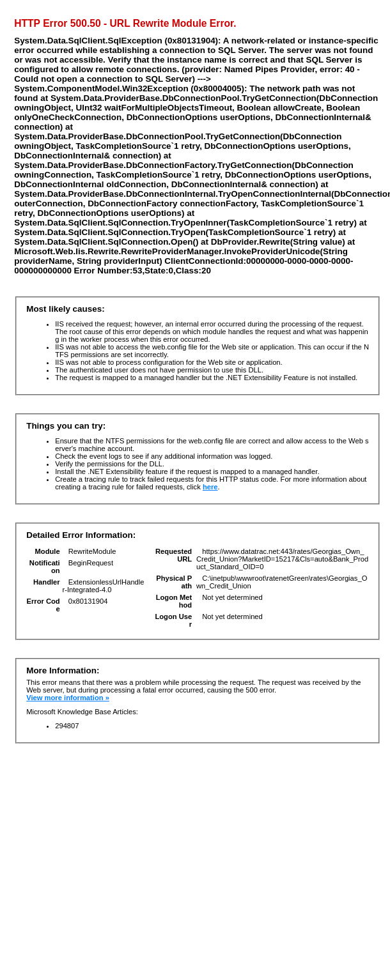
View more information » (68, 698)
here (210, 487)
